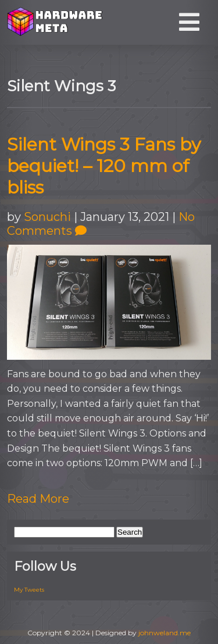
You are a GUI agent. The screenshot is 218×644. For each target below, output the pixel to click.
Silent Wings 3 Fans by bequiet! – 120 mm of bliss (104, 166)
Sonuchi (47, 217)
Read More (38, 499)
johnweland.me (165, 633)
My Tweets (29, 590)
